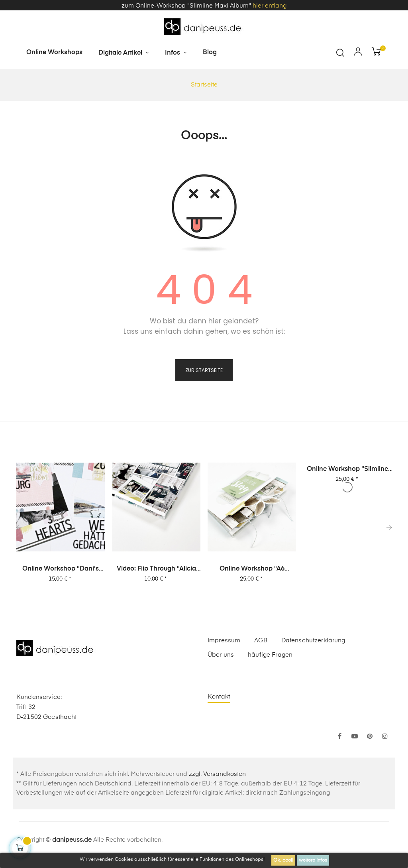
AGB (261, 640)
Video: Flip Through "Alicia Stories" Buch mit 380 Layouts (156, 569)
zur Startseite (204, 369)
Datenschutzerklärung (313, 640)
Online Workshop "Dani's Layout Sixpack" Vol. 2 (61, 569)
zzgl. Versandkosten (217, 774)
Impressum (224, 640)
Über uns (221, 654)
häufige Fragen (270, 654)
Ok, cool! (283, 860)
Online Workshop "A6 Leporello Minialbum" (252, 569)
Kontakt (219, 696)
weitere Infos (313, 860)
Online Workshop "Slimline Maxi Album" (348, 469)
